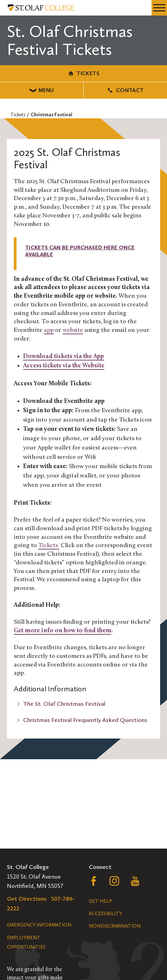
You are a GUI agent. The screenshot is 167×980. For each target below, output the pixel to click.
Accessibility (105, 914)
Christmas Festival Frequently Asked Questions (85, 720)
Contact (125, 90)
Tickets (83, 73)
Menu (42, 90)
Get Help (100, 901)
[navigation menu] (159, 8)
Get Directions (27, 899)
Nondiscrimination (115, 926)
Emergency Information (39, 925)
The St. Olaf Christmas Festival (64, 704)
